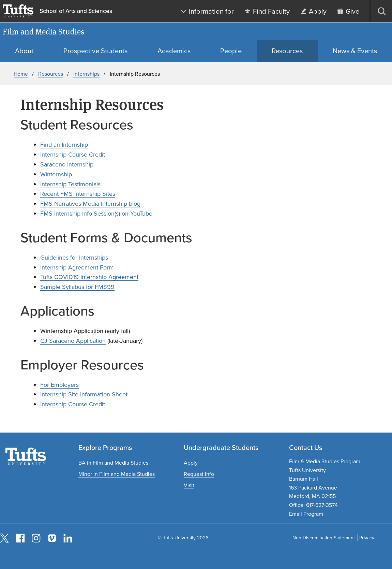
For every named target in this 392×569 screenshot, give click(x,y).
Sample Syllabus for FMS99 (77, 287)
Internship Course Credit (73, 155)
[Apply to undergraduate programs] (191, 463)
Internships (86, 74)
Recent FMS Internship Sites (78, 194)
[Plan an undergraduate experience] (189, 485)
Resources (51, 74)
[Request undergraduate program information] (199, 474)
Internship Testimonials (70, 184)
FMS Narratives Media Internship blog (90, 204)
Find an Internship (64, 145)
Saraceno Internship (67, 164)
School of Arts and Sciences (76, 11)
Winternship (56, 174)
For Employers (59, 385)
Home (21, 74)
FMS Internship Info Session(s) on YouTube (96, 214)
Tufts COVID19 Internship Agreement (89, 277)
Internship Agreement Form (77, 267)
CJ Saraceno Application (73, 341)
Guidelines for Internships (74, 258)
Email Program (306, 514)
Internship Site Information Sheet (84, 394)
